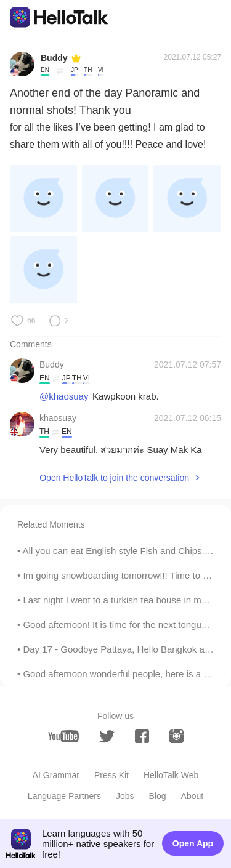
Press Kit (111, 775)
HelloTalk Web (171, 775)
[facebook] (142, 736)
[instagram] (176, 736)
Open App (193, 843)
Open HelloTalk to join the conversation (114, 478)
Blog (158, 796)
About (192, 796)
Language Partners (64, 796)
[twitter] (107, 737)
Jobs (125, 796)
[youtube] (63, 736)
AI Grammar (56, 775)
